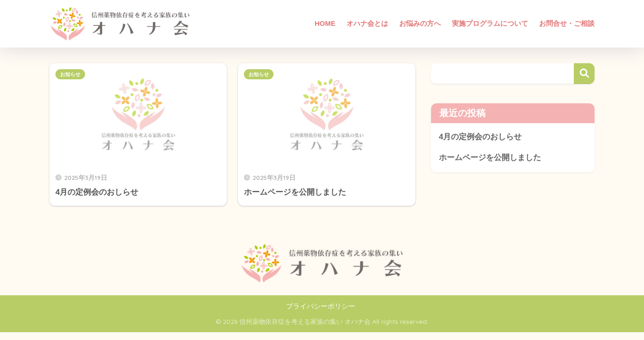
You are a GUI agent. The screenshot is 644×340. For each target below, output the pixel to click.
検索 (584, 74)
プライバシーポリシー (321, 306)
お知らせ (70, 74)
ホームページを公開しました (490, 158)
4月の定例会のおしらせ (480, 137)
